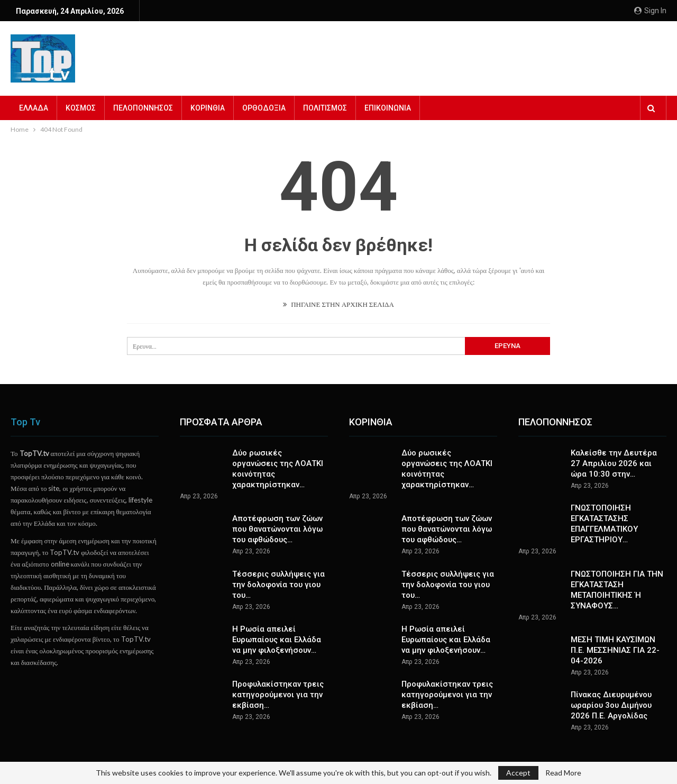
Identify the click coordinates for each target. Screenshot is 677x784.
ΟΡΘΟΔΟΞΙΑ (264, 108)
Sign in (650, 11)
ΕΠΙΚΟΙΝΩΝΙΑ (388, 108)
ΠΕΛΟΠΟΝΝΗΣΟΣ (143, 108)
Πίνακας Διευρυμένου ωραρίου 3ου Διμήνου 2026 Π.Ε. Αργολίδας (611, 705)
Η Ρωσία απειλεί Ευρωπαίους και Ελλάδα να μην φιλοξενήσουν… (277, 640)
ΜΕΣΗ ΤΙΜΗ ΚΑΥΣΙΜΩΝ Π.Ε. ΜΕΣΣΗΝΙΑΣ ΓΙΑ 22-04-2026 (615, 650)
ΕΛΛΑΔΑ (34, 108)
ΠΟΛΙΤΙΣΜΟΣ (325, 108)
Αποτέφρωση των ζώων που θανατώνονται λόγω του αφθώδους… (277, 529)
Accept (518, 773)
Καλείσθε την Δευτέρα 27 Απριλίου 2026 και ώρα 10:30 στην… (614, 463)
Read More (563, 773)
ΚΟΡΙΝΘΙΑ (208, 108)
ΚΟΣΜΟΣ (81, 108)
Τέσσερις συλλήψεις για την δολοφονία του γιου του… (278, 585)
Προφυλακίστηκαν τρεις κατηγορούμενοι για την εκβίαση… (278, 695)
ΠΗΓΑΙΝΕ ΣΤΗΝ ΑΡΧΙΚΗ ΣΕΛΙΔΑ (338, 304)
